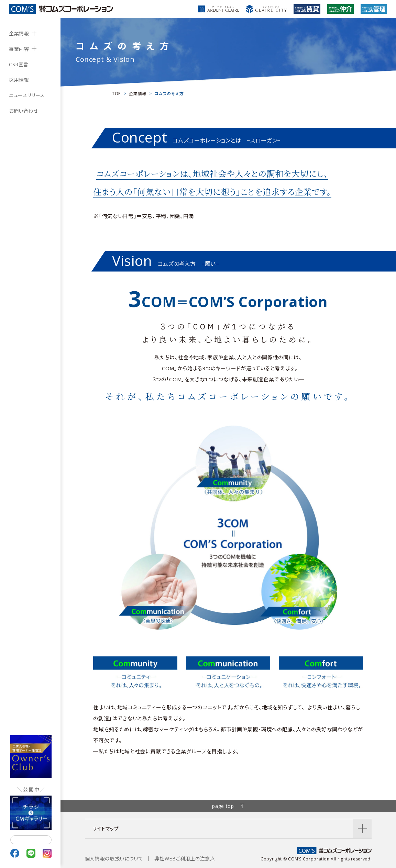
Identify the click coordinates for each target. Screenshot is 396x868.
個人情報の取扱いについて (114, 859)
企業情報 (19, 33)
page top (228, 806)
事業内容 (19, 49)
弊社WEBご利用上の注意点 (185, 859)
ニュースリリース (27, 95)
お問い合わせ (24, 111)
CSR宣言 (19, 64)
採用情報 (19, 80)
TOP (117, 94)
